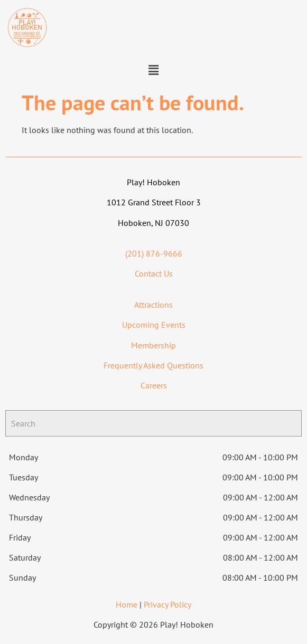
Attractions (153, 305)
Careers (154, 385)
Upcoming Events (154, 325)
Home (127, 604)
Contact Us (154, 273)
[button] (153, 70)
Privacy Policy (168, 604)
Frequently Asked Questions (153, 365)
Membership (153, 345)
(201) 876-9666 (154, 253)
